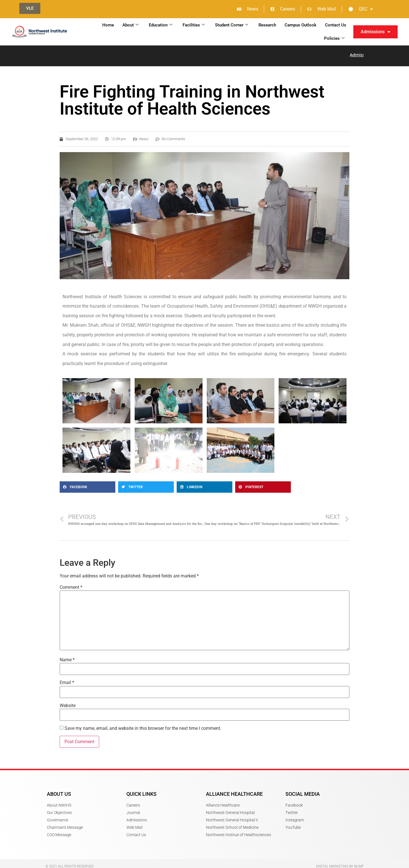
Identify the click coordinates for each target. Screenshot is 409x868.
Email (67, 679)
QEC (361, 9)
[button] (87, 483)
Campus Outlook (301, 25)
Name (67, 656)
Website (68, 702)
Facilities (194, 25)
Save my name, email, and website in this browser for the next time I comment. (143, 724)
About (131, 25)
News (144, 135)
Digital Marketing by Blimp (340, 862)
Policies (334, 38)
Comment (71, 583)
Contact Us (336, 25)
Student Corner (232, 25)
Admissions (375, 32)
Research (267, 25)
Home (108, 25)
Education (161, 25)
